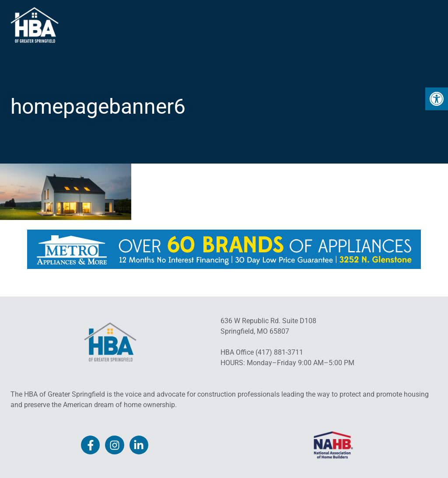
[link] (437, 99)
